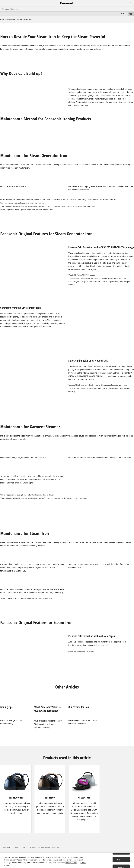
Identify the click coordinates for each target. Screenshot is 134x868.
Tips (24, 848)
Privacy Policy (71, 863)
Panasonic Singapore (10, 9)
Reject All (121, 859)
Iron (16, 848)
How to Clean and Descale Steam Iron (45, 848)
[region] (67, 861)
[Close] (131, 861)
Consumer (6, 848)
